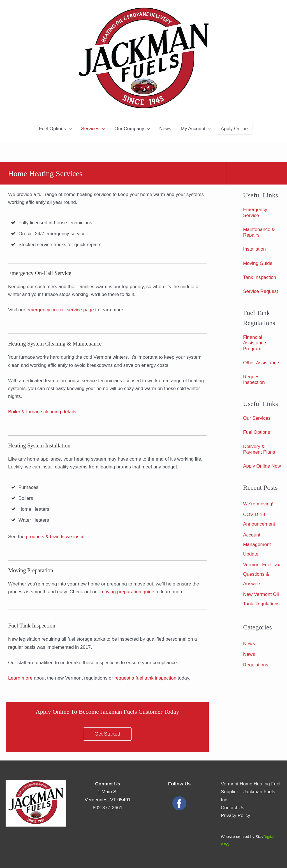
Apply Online (234, 129)
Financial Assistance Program (254, 343)
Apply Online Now (262, 466)
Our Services (257, 418)
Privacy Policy (236, 816)
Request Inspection (254, 380)
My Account (193, 129)
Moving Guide (258, 263)
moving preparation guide (127, 592)
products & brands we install (56, 537)
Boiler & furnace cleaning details (42, 412)
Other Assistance (261, 363)
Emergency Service (255, 212)
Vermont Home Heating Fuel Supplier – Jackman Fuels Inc (251, 792)
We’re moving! (258, 504)
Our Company (129, 129)
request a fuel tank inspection (145, 678)
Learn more (20, 678)
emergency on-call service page (60, 310)
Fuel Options (52, 129)
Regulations (256, 665)
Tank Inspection (260, 277)
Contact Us (233, 808)
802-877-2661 (108, 808)
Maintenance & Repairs (259, 232)
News (165, 129)
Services (90, 129)
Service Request (261, 291)
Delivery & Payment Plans (259, 449)
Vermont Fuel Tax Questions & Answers (261, 574)
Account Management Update (257, 544)
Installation (254, 249)
